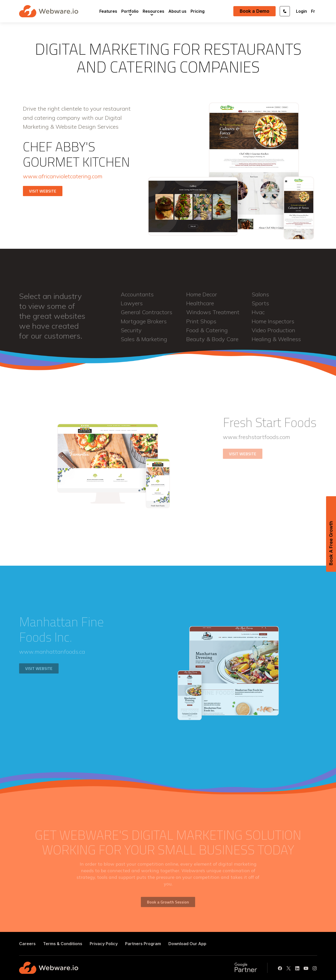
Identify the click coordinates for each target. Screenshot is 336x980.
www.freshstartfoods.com (257, 437)
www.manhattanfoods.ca (52, 652)
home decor (202, 297)
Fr (313, 11)
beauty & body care (212, 342)
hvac (258, 315)
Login (301, 11)
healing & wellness (276, 342)
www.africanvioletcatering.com (63, 176)
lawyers (132, 306)
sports (260, 306)
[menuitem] (108, 11)
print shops (201, 324)
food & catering (207, 333)
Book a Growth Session (168, 905)
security (131, 333)
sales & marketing (144, 342)
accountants (137, 297)
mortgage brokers (144, 324)
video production (273, 333)
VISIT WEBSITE (43, 191)
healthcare (200, 306)
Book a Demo (254, 11)
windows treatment (213, 315)
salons (260, 297)
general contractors (146, 315)
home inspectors (273, 324)
